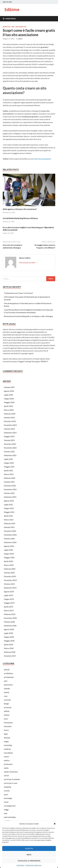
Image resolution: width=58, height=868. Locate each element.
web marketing (21, 27)
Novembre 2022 (10, 448)
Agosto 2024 (9, 391)
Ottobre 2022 (9, 452)
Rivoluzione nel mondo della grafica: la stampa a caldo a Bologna (28, 316)
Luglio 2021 (8, 504)
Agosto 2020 (9, 546)
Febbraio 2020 (10, 569)
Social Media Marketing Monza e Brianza (20, 218)
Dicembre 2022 (10, 444)
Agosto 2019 (9, 592)
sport (6, 794)
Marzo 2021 (9, 520)
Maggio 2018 (9, 641)
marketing (7, 27)
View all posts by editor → (28, 262)
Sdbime (12, 10)
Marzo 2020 (9, 565)
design (6, 704)
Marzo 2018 (9, 648)
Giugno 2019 (9, 599)
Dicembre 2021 (10, 486)
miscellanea (8, 753)
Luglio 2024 (8, 395)
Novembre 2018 (10, 618)
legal (6, 734)
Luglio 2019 (8, 595)
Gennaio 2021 (9, 527)
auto (6, 681)
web (13, 27)
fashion (7, 715)
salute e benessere (11, 772)
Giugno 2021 (9, 508)
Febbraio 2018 (10, 652)
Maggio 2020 (9, 557)
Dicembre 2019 (10, 576)
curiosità (7, 700)
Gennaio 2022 (9, 482)
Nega (29, 855)
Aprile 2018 (8, 644)
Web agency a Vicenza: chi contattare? (20, 209)
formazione (8, 722)
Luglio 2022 (8, 459)
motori (7, 757)
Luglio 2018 (8, 633)
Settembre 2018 (10, 626)
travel (6, 802)
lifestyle (7, 738)
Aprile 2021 (8, 516)
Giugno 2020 (9, 554)
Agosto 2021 (9, 501)
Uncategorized (10, 806)
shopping (7, 787)
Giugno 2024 (9, 399)
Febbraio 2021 (10, 523)
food (6, 719)
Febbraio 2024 (10, 414)
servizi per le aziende (12, 779)
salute (6, 768)
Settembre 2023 (10, 433)
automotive (8, 685)
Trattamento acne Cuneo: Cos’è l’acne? (18, 293)
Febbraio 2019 (10, 614)
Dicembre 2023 (10, 421)
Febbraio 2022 (10, 478)
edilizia (7, 711)
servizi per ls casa (11, 783)
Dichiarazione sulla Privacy (34, 865)
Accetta (29, 848)
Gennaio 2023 (9, 440)
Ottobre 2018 (9, 622)
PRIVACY (44, 361)
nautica (7, 760)
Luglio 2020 (8, 550)
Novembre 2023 (10, 425)
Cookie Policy (21, 865)
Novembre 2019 (10, 580)
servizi (6, 775)
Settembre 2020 (10, 542)
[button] (55, 824)
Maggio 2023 (9, 436)
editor (20, 39)
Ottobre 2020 (9, 539)
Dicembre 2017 (10, 656)
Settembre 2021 (10, 497)
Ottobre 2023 (9, 429)
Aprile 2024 (8, 406)
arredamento (9, 677)
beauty (7, 692)
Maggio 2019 (9, 603)
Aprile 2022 (8, 470)
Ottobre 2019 (9, 584)
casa (6, 696)
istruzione (8, 726)
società (7, 791)
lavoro (6, 730)
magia (6, 741)
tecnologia (8, 798)
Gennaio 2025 (9, 387)
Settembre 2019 (10, 588)
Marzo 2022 (9, 474)
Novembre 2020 (10, 535)
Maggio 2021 (9, 512)
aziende (7, 688)
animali (7, 670)
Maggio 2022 (9, 467)
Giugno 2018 (9, 637)
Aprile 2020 (8, 561)
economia (8, 707)
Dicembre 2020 (10, 531)
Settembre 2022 (10, 455)
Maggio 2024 (9, 402)
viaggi (6, 810)
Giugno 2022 (9, 463)
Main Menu (11, 19)
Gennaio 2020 (9, 573)
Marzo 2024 (9, 410)
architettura (8, 673)
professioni (8, 764)
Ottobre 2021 (9, 493)
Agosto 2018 (9, 629)
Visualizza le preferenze (29, 861)
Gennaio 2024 (9, 417)
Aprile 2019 (8, 607)
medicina (7, 749)
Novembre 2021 (10, 489)
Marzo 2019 (9, 610)
